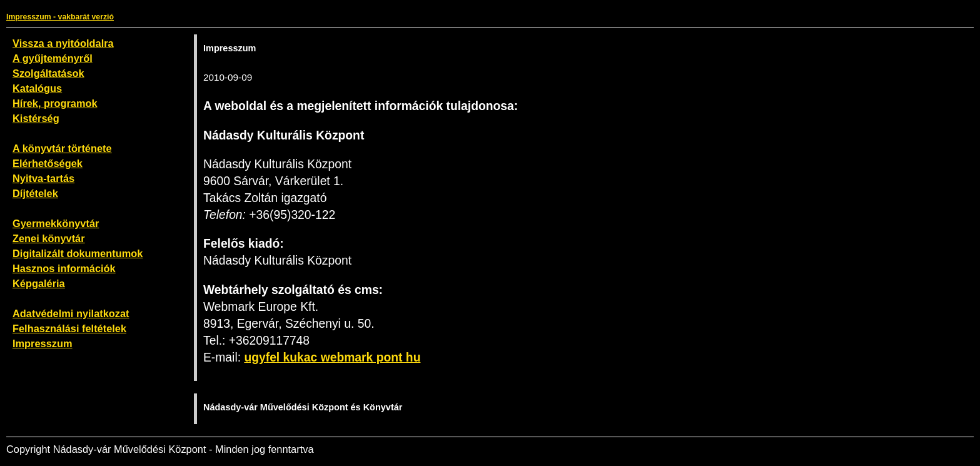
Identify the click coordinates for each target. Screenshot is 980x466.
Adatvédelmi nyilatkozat (71, 313)
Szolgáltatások (48, 73)
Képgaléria (39, 283)
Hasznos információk (64, 268)
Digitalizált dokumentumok (78, 253)
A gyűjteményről (53, 58)
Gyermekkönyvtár (56, 223)
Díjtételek (35, 193)
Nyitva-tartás (43, 178)
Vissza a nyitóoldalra (63, 43)
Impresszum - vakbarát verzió (60, 17)
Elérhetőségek (48, 163)
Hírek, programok (55, 103)
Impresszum (43, 343)
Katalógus (37, 88)
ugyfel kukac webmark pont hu (332, 357)
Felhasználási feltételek (69, 328)
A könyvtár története (62, 148)
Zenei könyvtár (49, 238)
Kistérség (36, 118)
